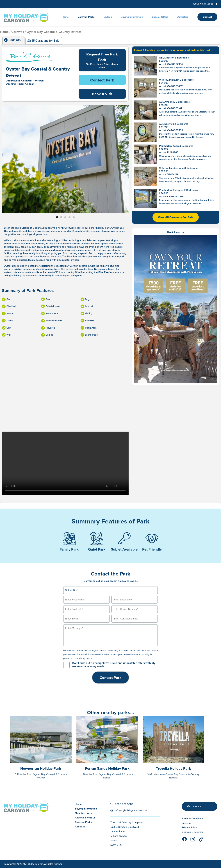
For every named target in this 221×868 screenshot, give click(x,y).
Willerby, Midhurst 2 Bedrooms (176, 80)
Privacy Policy (189, 828)
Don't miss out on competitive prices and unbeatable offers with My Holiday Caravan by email (114, 665)
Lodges (108, 17)
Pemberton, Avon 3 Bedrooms (176, 146)
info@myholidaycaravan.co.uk (131, 810)
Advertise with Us (85, 818)
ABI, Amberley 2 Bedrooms (174, 102)
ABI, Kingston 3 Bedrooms (174, 58)
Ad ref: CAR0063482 (171, 86)
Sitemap (186, 823)
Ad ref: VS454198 (169, 175)
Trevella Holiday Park (173, 768)
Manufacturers (83, 813)
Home (65, 17)
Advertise (183, 17)
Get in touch (194, 806)
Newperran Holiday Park (41, 768)
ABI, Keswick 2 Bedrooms (174, 124)
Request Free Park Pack (102, 60)
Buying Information (132, 17)
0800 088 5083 (124, 804)
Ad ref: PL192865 (169, 152)
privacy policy (85, 658)
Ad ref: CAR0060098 (171, 197)
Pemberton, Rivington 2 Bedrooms (179, 190)
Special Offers (160, 17)
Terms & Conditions (193, 819)
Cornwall (18, 32)
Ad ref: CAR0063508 (171, 130)
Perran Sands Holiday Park (107, 768)
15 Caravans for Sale (46, 41)
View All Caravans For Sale (176, 217)
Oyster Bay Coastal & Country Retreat (54, 32)
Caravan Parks (86, 17)
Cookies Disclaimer (192, 832)
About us (80, 827)
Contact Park (102, 80)
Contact (207, 17)
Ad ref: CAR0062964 (171, 64)
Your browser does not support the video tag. (65, 463)
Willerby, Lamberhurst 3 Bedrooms (179, 168)
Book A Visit (102, 94)
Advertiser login (203, 4)
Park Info (15, 40)
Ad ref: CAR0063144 (171, 108)
